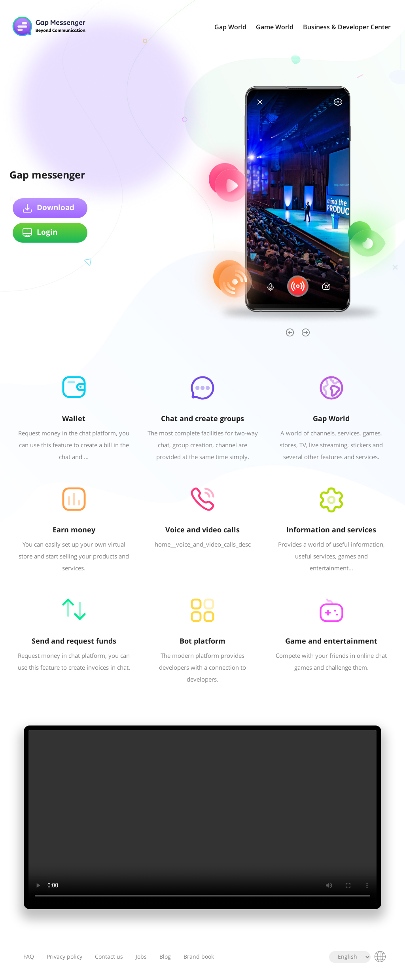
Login (40, 233)
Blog (165, 957)
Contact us (109, 957)
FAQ (29, 957)
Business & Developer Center (347, 28)
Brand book (199, 957)
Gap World (230, 28)
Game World (275, 28)
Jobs (141, 957)
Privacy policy (64, 957)
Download (48, 208)
